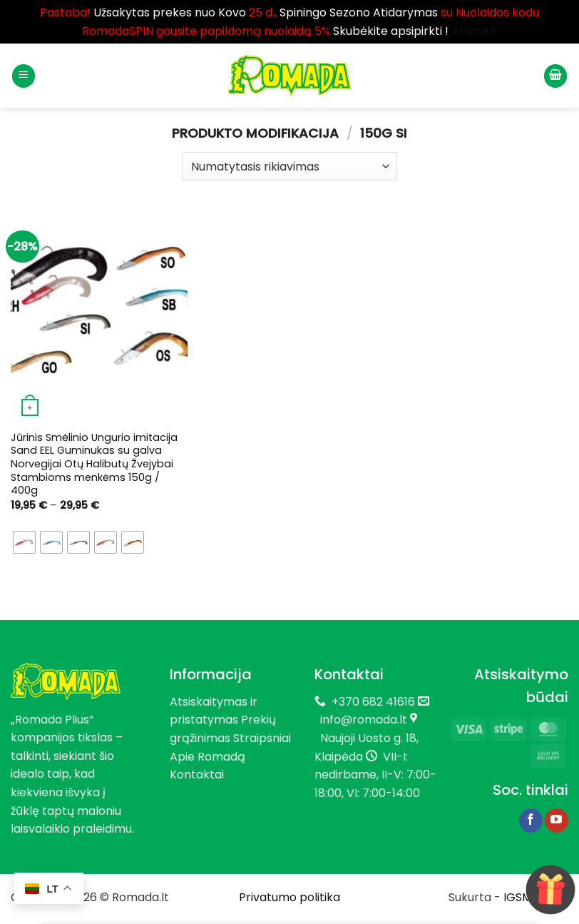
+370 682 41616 (373, 702)
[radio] (24, 542)
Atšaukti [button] (474, 31)
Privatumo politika (289, 897)
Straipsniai (262, 738)
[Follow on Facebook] (531, 821)
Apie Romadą (207, 757)
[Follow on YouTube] (557, 821)
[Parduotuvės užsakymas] (289, 166)
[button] (24, 76)
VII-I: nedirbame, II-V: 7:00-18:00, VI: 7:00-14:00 (375, 775)
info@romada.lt (361, 720)
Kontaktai (197, 775)
